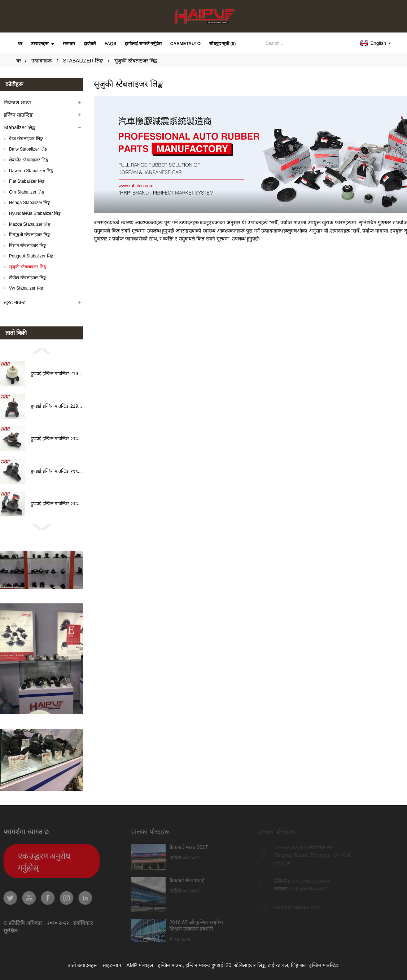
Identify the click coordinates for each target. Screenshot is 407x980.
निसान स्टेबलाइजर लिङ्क (28, 246)
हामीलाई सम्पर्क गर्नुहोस (143, 44)
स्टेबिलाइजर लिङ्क (250, 965)
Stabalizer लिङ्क (83, 61)
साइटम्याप (112, 965)
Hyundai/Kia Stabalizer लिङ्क (35, 213)
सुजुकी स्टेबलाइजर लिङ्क (136, 61)
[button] (41, 351)
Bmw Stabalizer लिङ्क (28, 149)
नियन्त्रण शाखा (17, 103)
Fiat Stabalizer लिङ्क (27, 181)
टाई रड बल (278, 965)
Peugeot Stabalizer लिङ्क (31, 256)
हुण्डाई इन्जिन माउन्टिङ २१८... (56, 439)
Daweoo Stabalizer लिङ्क (31, 171)
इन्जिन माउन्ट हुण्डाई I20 (208, 965)
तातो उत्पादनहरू (83, 965)
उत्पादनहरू (43, 44)
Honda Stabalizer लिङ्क (30, 203)
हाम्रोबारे (90, 44)
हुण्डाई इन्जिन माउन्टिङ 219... (56, 374)
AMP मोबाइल (140, 965)
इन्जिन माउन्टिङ (18, 115)
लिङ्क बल (299, 965)
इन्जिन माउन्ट (170, 965)
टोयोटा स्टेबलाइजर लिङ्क (28, 278)
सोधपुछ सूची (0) (222, 44)
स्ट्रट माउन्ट (14, 302)
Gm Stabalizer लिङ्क (27, 192)
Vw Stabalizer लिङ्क (26, 288)
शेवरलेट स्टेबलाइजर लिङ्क (29, 160)
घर (20, 44)
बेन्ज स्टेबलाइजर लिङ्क (26, 139)
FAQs (111, 44)
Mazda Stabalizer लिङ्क (30, 224)
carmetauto (185, 44)
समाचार (69, 44)
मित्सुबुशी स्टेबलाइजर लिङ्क (30, 235)
